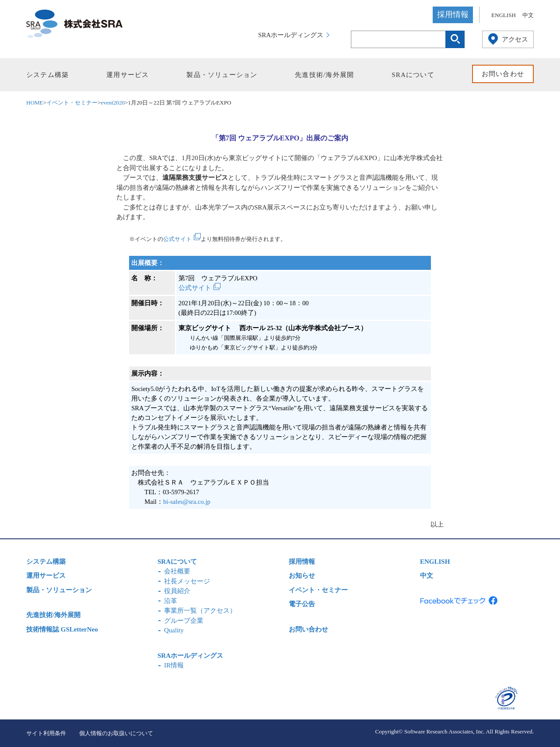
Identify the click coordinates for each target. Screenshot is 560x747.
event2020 (113, 103)
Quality (174, 630)
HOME (35, 103)
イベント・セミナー (72, 103)
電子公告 (302, 604)
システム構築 (47, 75)
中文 (528, 15)
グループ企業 (184, 621)
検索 (455, 39)
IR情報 (174, 665)
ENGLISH (504, 15)
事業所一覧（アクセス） (200, 611)
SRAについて (413, 75)
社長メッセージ (187, 581)
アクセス (515, 39)
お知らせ (302, 576)
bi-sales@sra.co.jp (187, 502)
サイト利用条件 (46, 733)
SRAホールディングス (291, 35)
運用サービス (128, 75)
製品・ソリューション (222, 75)
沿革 (171, 601)
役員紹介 (177, 591)
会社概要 (177, 571)
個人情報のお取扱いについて (116, 733)
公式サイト (177, 239)
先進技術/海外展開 (324, 75)
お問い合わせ (503, 74)
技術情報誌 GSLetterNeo (62, 629)
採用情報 (453, 14)
